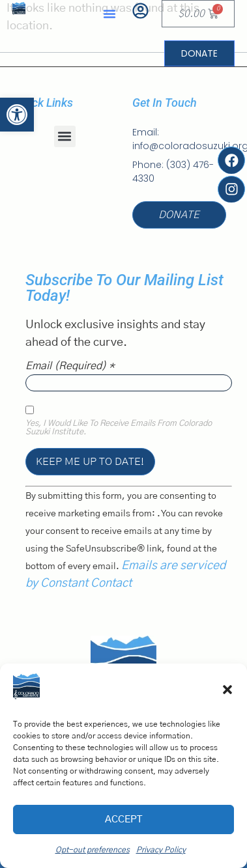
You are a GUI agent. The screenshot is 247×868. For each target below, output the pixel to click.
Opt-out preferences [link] (93, 850)
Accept (123, 819)
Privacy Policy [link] (161, 850)
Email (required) (70, 366)
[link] (17, 115)
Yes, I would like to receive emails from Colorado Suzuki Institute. (119, 428)
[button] (227, 690)
